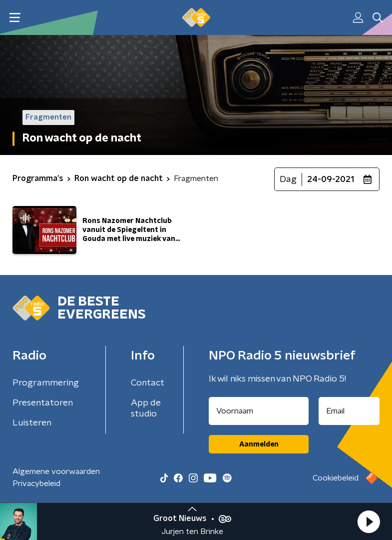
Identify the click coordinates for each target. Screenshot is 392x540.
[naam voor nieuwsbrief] (259, 411)
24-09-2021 (331, 179)
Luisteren (32, 423)
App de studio (146, 408)
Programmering (46, 383)
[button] (369, 521)
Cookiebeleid (336, 478)
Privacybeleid (36, 483)
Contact (148, 383)
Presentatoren (43, 403)
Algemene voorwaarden (56, 471)
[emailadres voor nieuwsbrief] (349, 411)
